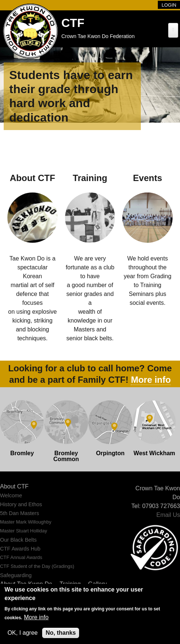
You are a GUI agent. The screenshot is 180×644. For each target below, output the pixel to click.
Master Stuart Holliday (23, 531)
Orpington (110, 453)
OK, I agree (23, 633)
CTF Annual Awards (21, 557)
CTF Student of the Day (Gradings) (37, 566)
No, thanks (61, 633)
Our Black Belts (18, 540)
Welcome (11, 495)
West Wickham (154, 453)
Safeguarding (16, 575)
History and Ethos (21, 504)
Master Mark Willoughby (26, 522)
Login (169, 5)
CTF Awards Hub (20, 549)
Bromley (22, 453)
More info (151, 380)
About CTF (14, 486)
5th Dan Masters (20, 513)
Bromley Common (66, 456)
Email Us (168, 515)
